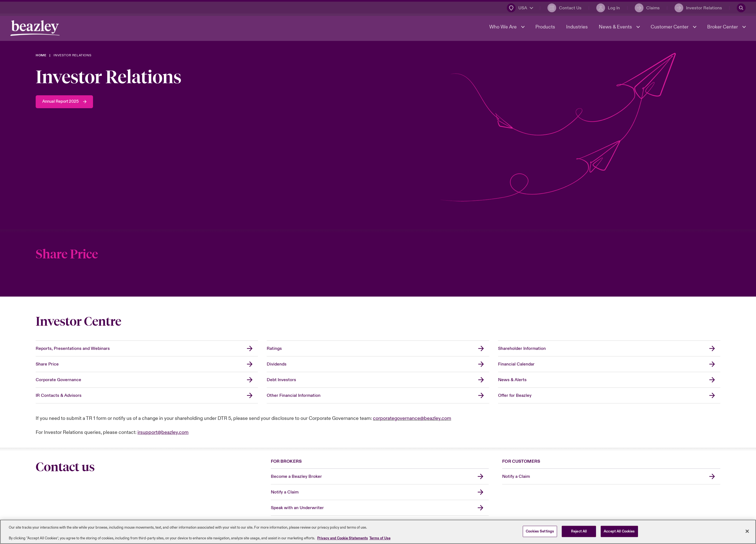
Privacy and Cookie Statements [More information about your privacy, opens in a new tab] (343, 538)
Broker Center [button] (723, 28)
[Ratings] (378, 349)
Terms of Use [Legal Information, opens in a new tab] (380, 538)
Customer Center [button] (670, 28)
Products (545, 28)
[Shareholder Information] (609, 349)
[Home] (41, 55)
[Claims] (647, 7)
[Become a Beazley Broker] (380, 477)
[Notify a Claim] (380, 492)
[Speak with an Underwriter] (380, 508)
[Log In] (608, 7)
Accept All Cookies (619, 531)
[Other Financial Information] (378, 396)
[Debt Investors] (378, 380)
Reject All (579, 531)
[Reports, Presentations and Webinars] (147, 349)
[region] (378, 532)
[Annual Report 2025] (66, 102)
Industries (576, 28)
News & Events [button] (615, 28)
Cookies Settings (540, 531)
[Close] (747, 531)
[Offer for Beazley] (609, 396)
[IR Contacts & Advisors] (147, 396)
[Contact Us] (564, 7)
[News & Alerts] (609, 380)
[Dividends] (378, 364)
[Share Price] (378, 274)
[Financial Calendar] (609, 364)
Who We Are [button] (503, 28)
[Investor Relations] (698, 7)
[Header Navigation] (36, 29)
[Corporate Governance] (147, 380)
